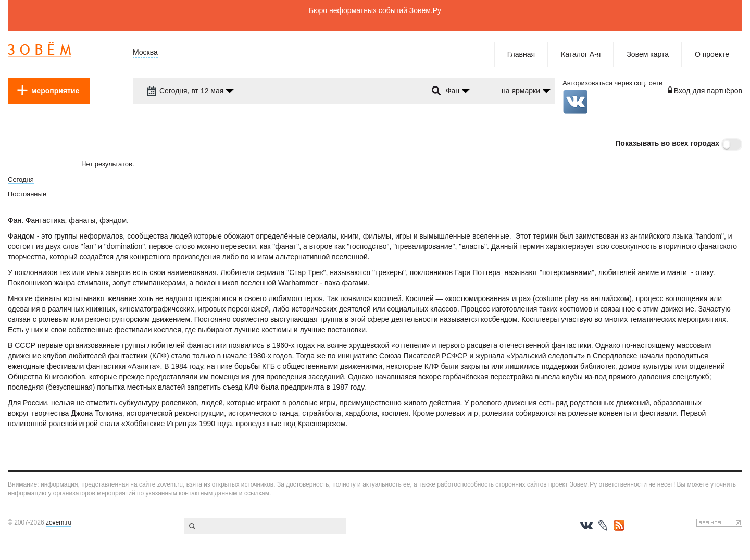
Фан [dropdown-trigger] (453, 91)
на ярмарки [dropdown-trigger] (521, 91)
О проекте (712, 54)
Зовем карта (648, 54)
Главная (521, 54)
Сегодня (21, 179)
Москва (145, 52)
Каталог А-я (581, 54)
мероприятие (55, 91)
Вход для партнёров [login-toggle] (708, 91)
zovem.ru (59, 522)
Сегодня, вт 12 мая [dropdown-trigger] (185, 91)
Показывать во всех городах (667, 143)
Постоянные (27, 194)
